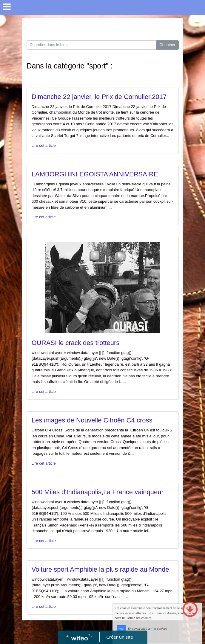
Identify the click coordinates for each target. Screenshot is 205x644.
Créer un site (120, 637)
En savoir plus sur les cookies (147, 629)
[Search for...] (92, 45)
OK (121, 629)
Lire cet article (44, 145)
